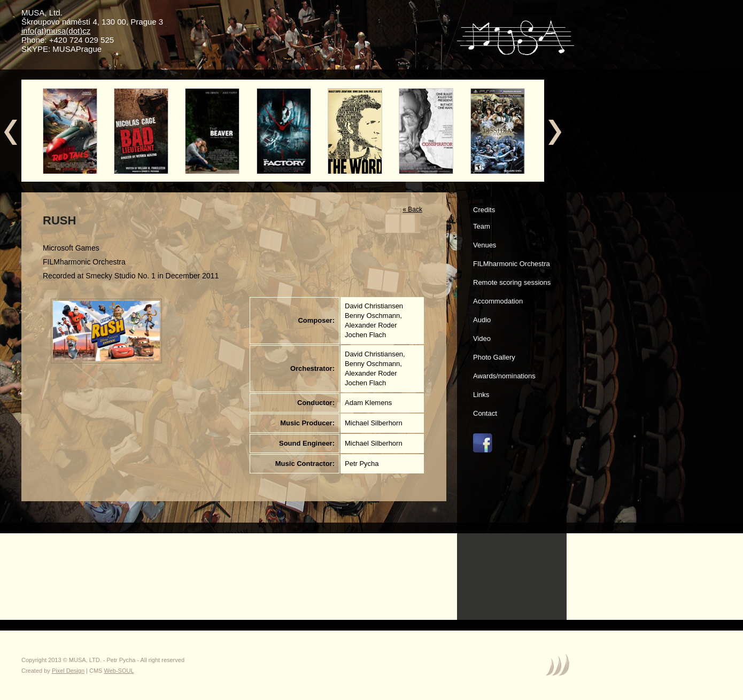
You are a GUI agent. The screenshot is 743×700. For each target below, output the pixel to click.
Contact (485, 413)
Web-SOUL (119, 671)
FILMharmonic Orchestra (512, 264)
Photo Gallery (494, 357)
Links (481, 395)
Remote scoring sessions (512, 282)
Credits (484, 210)
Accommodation (498, 301)
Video (482, 339)
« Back (412, 209)
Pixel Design (68, 671)
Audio (482, 320)
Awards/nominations (504, 376)
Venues (485, 245)
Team (482, 226)
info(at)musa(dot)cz (56, 31)
